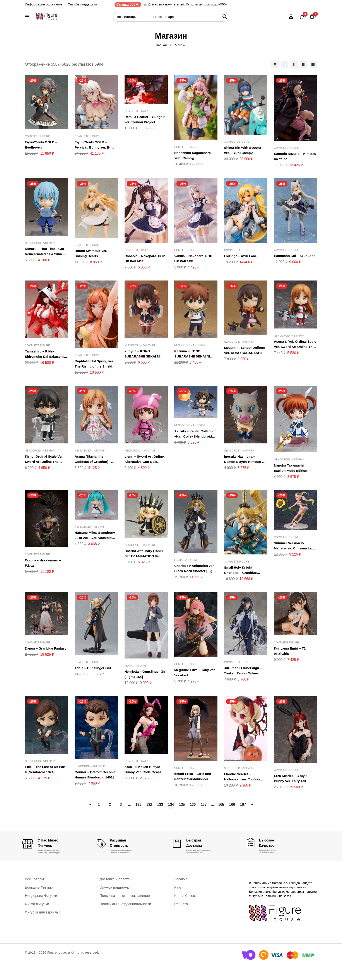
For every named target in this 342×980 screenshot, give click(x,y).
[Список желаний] (301, 19)
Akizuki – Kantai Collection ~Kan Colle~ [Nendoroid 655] (193, 451)
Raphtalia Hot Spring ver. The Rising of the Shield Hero (95, 381)
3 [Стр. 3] (121, 819)
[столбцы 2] (285, 79)
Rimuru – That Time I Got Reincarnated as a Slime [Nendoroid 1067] (46, 268)
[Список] (275, 79)
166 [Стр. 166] (232, 819)
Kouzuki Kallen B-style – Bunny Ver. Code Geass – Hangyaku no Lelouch (146, 786)
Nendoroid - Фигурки (40, 257)
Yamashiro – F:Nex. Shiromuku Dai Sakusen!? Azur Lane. (46, 371)
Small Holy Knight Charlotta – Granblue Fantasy (241, 587)
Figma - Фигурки (186, 574)
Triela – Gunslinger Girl (94, 682)
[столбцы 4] (304, 79)
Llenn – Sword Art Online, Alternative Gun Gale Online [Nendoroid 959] (146, 476)
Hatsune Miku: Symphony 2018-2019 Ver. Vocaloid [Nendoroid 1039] (96, 552)
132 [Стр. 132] (149, 819)
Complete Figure (37, 151)
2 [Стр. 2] (110, 819)
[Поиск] (236, 19)
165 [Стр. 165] (221, 819)
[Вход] (290, 19)
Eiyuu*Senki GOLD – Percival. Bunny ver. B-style (93, 162)
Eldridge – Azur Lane (241, 270)
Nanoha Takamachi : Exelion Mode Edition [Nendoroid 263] (292, 485)
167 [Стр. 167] (243, 819)
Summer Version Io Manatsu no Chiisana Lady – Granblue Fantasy (295, 563)
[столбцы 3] (294, 79)
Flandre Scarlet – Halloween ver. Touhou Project (243, 794)
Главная (161, 59)
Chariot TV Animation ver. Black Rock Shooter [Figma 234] (196, 585)
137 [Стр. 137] (204, 819)
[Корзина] (311, 19)
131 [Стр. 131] (138, 819)
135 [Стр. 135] (182, 819)
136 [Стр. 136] (193, 819)
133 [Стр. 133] (160, 819)
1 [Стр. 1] (99, 819)
